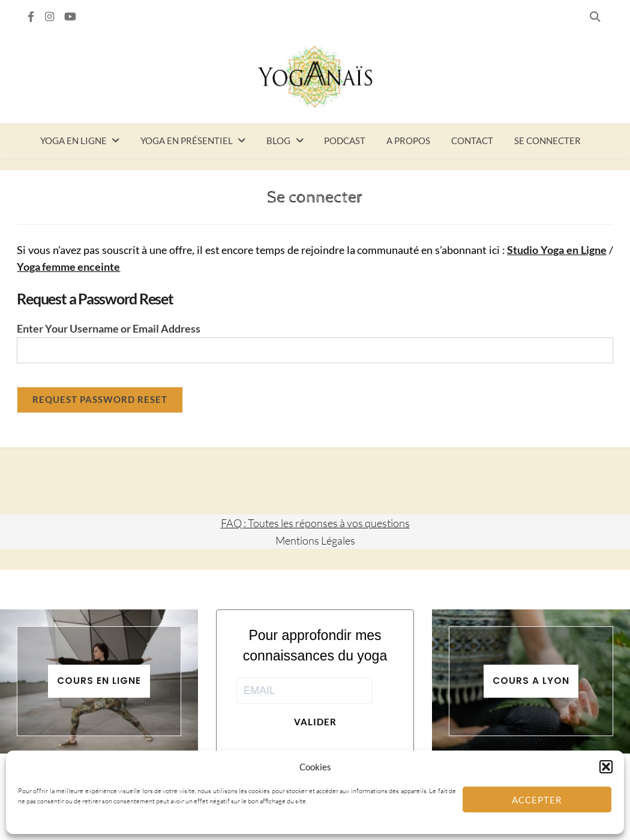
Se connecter (547, 141)
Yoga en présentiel (187, 141)
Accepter (537, 800)
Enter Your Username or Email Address (109, 329)
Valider (315, 722)
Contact (472, 141)
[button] (606, 767)
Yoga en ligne (73, 141)
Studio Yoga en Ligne (556, 250)
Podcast (345, 141)
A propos (408, 141)
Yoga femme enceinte (68, 267)
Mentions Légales (315, 540)
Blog (278, 141)
